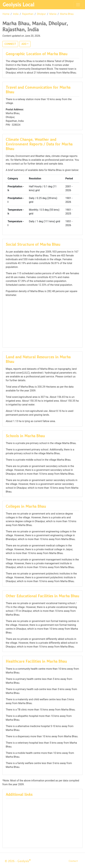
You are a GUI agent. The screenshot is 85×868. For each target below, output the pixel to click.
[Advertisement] (42, 322)
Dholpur (41, 14)
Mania (53, 14)
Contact (73, 861)
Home (6, 14)
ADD (24, 44)
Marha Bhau (67, 14)
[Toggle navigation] (78, 5)
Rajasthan (28, 14)
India (16, 14)
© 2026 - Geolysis (18, 861)
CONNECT (10, 44)
